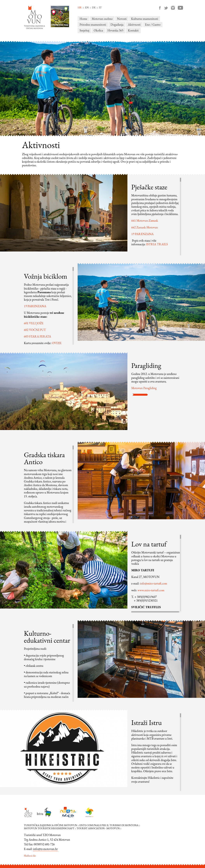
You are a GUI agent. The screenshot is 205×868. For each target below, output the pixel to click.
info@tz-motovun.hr (45, 849)
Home (83, 19)
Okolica (98, 30)
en (87, 7)
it (100, 7)
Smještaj (84, 30)
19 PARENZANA (142, 234)
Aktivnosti (134, 25)
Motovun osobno (102, 19)
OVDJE (57, 343)
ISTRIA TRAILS (157, 244)
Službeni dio (30, 856)
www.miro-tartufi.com (151, 590)
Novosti (122, 19)
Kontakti (133, 30)
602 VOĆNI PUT (35, 330)
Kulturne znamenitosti (145, 19)
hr (80, 7)
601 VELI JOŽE (34, 323)
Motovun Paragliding (144, 388)
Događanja (117, 25)
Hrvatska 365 (116, 30)
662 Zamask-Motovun (145, 227)
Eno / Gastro (153, 25)
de (94, 7)
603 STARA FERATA (38, 336)
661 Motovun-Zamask (145, 221)
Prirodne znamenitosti (93, 25)
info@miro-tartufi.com (153, 583)
